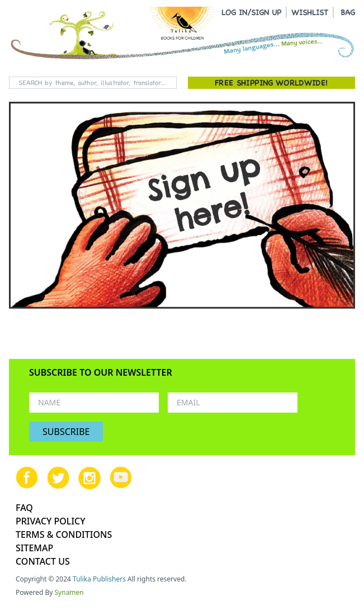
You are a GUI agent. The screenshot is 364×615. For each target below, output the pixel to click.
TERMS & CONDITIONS (64, 534)
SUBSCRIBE (66, 432)
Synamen (69, 592)
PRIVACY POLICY (51, 521)
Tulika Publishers (99, 579)
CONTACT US (43, 561)
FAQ (24, 508)
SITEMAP (34, 548)
